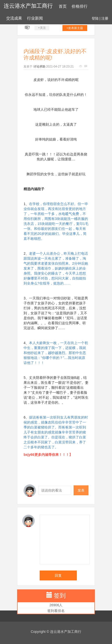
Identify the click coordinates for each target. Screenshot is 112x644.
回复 (58, 575)
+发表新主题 (75, 28)
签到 (60, 595)
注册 (105, 18)
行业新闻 (35, 18)
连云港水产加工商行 (28, 6)
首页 (63, 6)
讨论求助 (39, 67)
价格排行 (80, 6)
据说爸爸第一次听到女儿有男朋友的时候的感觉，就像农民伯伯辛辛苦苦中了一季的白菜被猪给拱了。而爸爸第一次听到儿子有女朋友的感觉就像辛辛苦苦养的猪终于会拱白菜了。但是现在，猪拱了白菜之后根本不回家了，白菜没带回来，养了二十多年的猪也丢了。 (56, 432)
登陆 (95, 18)
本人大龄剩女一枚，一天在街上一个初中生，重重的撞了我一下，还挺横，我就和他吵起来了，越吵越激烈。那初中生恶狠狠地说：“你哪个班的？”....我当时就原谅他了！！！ (56, 353)
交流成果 (14, 18)
